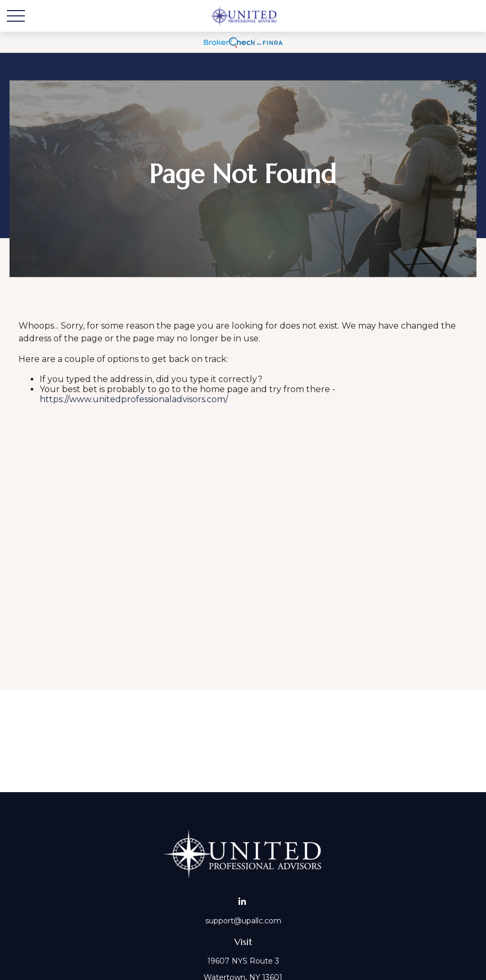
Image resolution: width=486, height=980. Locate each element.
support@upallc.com (243, 921)
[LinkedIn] (242, 901)
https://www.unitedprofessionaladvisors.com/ (134, 399)
